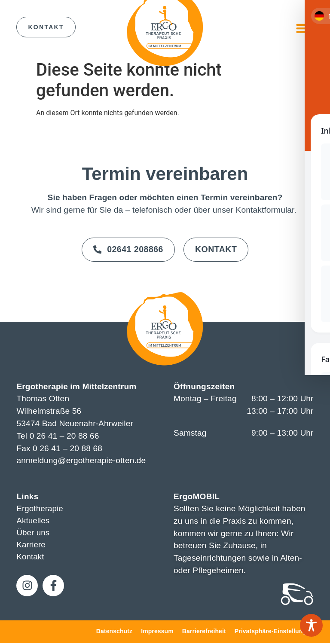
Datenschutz (114, 632)
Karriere (31, 546)
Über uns (33, 534)
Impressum (157, 632)
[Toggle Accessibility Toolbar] (311, 625)
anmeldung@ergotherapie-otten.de (81, 461)
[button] (303, 28)
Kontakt (31, 559)
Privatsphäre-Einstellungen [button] (274, 632)
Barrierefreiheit (204, 632)
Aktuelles (33, 521)
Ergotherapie (40, 509)
